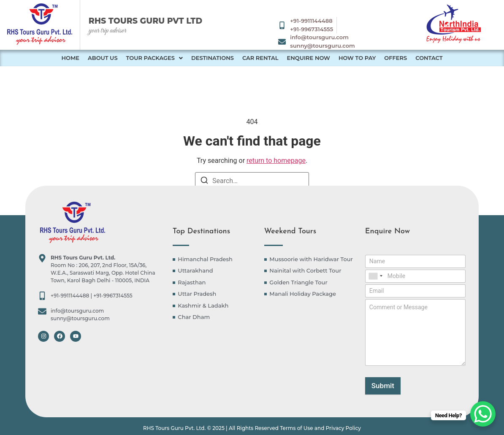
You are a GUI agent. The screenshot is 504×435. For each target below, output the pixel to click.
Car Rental (260, 58)
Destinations (213, 58)
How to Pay (357, 58)
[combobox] (375, 276)
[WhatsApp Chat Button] (483, 414)
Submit (383, 386)
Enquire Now (308, 58)
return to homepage (276, 161)
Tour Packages (154, 58)
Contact (429, 58)
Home (70, 58)
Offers (396, 58)
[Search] (204, 182)
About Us (103, 58)
